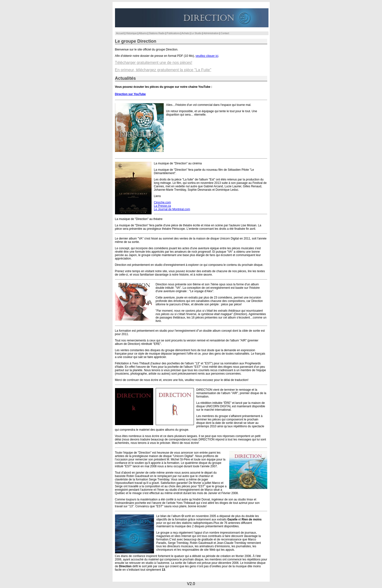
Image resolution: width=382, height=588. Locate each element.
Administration (211, 33)
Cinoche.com (162, 202)
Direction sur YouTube (130, 94)
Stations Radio (157, 33)
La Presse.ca (162, 206)
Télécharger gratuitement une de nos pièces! (154, 63)
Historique (131, 33)
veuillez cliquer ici (207, 56)
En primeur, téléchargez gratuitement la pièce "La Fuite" (163, 70)
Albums (143, 33)
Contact (225, 33)
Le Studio (196, 33)
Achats (186, 33)
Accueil (120, 33)
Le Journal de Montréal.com (172, 209)
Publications (173, 33)
